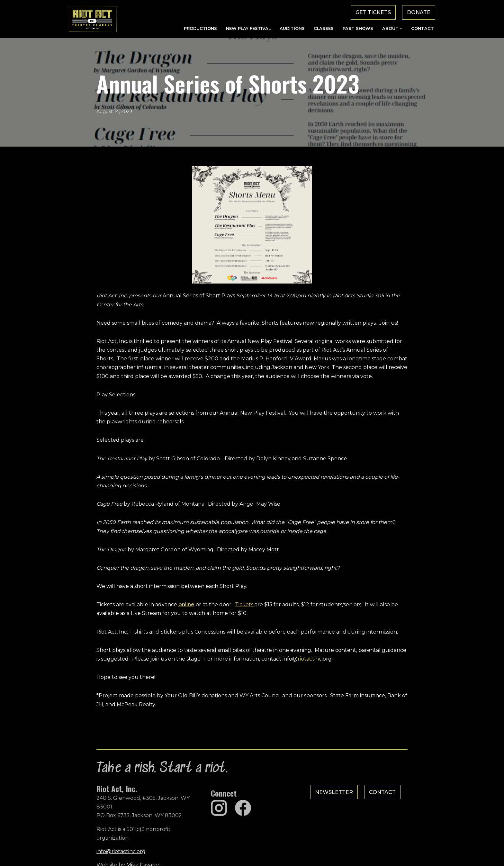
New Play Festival (248, 28)
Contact (423, 28)
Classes (324, 28)
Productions (200, 28)
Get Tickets (373, 12)
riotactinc (228, 661)
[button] (401, 29)
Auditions (292, 28)
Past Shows (358, 28)
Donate (419, 12)
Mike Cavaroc (116, 851)
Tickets (217, 607)
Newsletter (343, 796)
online (159, 607)
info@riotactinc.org (93, 838)
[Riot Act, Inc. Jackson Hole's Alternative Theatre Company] (93, 19)
